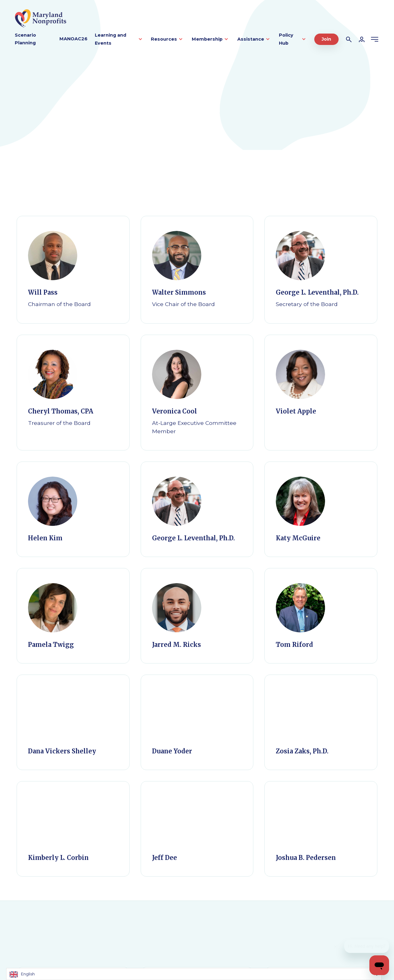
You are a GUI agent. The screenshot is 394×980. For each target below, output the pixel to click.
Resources (164, 39)
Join (326, 39)
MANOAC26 (73, 39)
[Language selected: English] (194, 974)
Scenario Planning (25, 39)
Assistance (251, 39)
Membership (207, 39)
